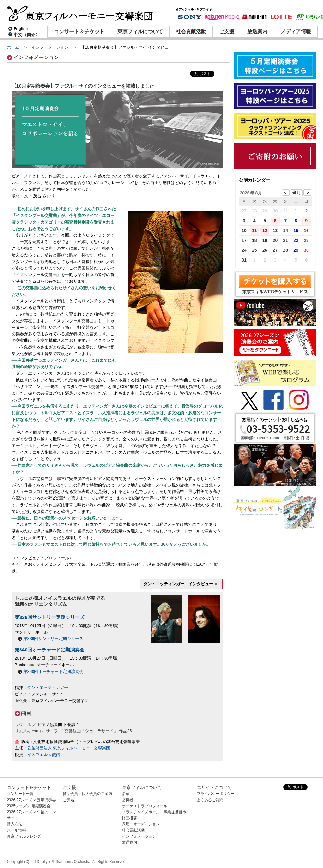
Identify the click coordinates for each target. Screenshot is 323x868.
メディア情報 (296, 31)
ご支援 (227, 31)
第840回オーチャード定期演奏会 (50, 650)
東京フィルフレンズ (24, 836)
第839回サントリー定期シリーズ (50, 617)
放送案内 (257, 31)
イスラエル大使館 (44, 755)
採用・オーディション (141, 824)
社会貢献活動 (191, 31)
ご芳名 (69, 800)
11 (254, 231)
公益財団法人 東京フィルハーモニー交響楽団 (69, 748)
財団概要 (129, 818)
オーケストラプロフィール (145, 806)
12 (265, 231)
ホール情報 (16, 830)
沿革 (126, 794)
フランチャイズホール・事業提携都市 (154, 812)
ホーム (13, 47)
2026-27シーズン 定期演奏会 (31, 800)
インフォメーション (50, 47)
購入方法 (15, 824)
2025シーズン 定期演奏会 (29, 806)
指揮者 (128, 800)
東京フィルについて (140, 31)
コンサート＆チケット (79, 31)
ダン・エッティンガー (48, 688)
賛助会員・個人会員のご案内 (87, 794)
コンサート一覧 (20, 794)
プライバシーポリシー (216, 794)
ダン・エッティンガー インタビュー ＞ (181, 584)
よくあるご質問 (210, 800)
